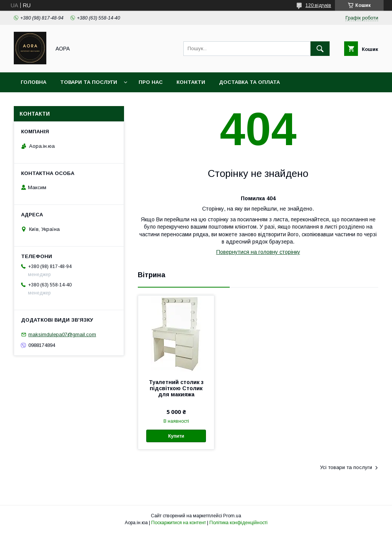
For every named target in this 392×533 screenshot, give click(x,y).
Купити (176, 436)
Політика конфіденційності (238, 523)
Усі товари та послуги (346, 467)
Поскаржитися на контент (179, 523)
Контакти (191, 82)
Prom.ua (232, 516)
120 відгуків (318, 5)
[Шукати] (320, 49)
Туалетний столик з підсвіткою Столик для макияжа (176, 388)
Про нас (151, 82)
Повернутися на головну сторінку (258, 252)
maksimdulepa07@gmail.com (62, 334)
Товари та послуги (89, 82)
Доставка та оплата (249, 82)
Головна (33, 82)
